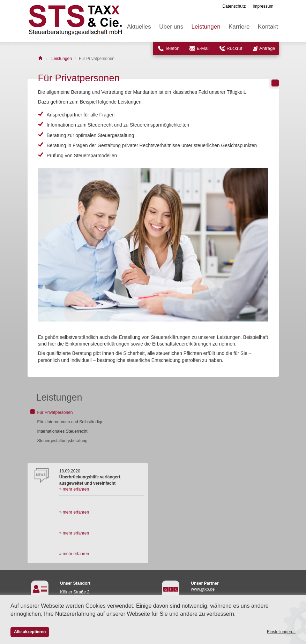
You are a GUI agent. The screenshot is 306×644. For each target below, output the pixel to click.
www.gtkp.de (203, 589)
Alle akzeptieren (30, 632)
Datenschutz (234, 6)
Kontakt (268, 27)
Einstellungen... (281, 632)
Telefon (172, 48)
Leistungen (206, 27)
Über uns (171, 27)
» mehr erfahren (74, 489)
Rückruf (234, 48)
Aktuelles (139, 27)
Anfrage (267, 48)
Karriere (239, 27)
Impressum (263, 6)
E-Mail (203, 48)
